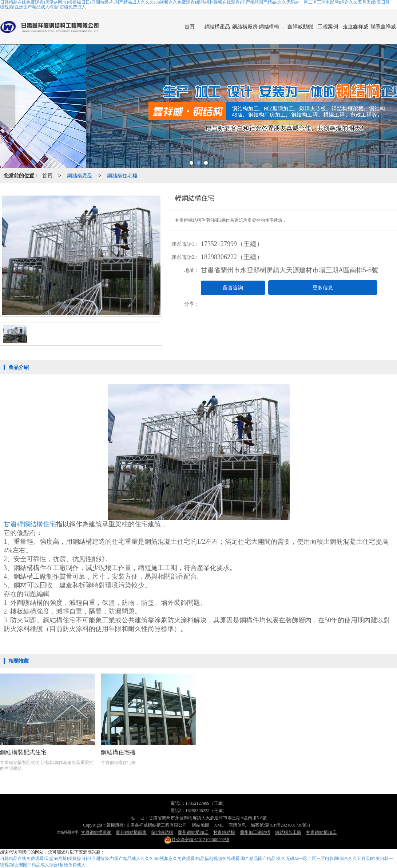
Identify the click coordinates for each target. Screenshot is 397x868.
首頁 (190, 27)
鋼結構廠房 (245, 27)
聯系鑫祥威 (383, 27)
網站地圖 (201, 825)
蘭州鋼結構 (162, 832)
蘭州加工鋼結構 (255, 832)
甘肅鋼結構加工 (321, 832)
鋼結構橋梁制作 (273, 27)
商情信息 (237, 825)
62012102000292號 (197, 840)
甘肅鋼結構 (224, 832)
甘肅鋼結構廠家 (96, 832)
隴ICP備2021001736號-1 (288, 825)
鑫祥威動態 (300, 27)
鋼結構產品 (217, 27)
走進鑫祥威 (356, 27)
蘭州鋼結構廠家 (131, 832)
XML (219, 825)
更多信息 (323, 288)
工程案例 (328, 27)
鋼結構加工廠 (288, 832)
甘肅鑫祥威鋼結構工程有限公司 (156, 825)
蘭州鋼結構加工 (193, 832)
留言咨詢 (233, 288)
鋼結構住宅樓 (122, 176)
